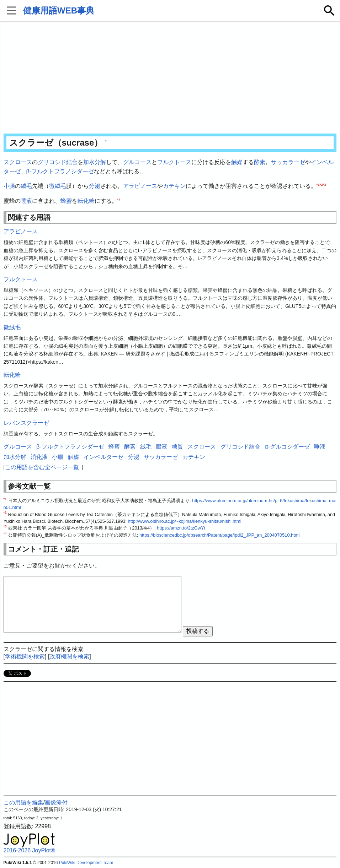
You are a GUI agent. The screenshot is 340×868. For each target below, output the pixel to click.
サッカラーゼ (288, 162)
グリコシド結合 (58, 162)
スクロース (18, 162)
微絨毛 (58, 186)
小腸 (9, 186)
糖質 (177, 447)
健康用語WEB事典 (59, 10)
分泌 (95, 186)
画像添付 (56, 802)
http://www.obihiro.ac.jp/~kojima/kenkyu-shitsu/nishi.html (185, 521)
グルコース (137, 162)
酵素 (260, 162)
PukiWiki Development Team (86, 863)
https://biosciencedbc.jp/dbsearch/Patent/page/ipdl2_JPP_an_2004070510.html (219, 535)
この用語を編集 (23, 802)
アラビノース (140, 186)
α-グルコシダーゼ (287, 447)
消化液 (39, 457)
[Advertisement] (170, 78)
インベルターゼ (103, 457)
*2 (321, 185)
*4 (119, 199)
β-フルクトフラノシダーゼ (60, 171)
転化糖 (86, 201)
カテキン (174, 186)
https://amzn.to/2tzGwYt (181, 528)
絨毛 (26, 186)
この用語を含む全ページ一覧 (42, 467)
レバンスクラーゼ (26, 423)
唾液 (26, 201)
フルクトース (174, 162)
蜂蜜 (66, 201)
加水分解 (95, 162)
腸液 (161, 447)
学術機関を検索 (25, 657)
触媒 (237, 162)
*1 (318, 185)
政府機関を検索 (69, 657)
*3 (325, 185)
